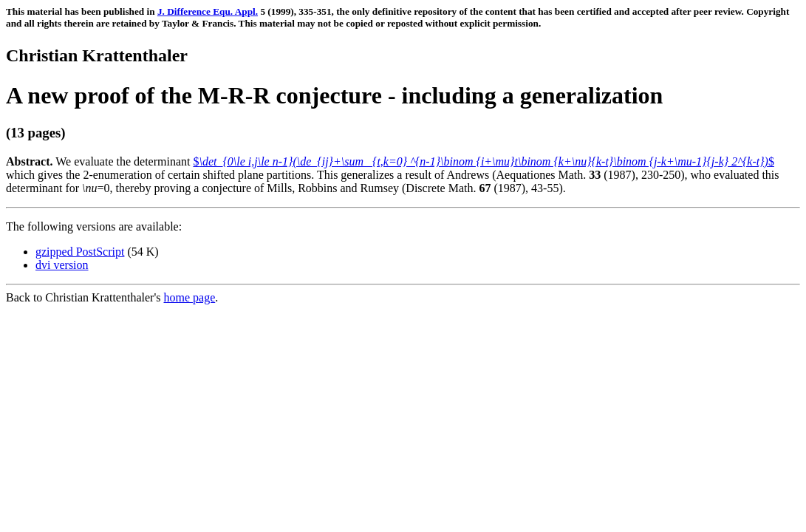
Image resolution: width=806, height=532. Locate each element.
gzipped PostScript (80, 252)
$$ (483, 161)
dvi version (62, 265)
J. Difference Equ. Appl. (208, 11)
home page (190, 297)
